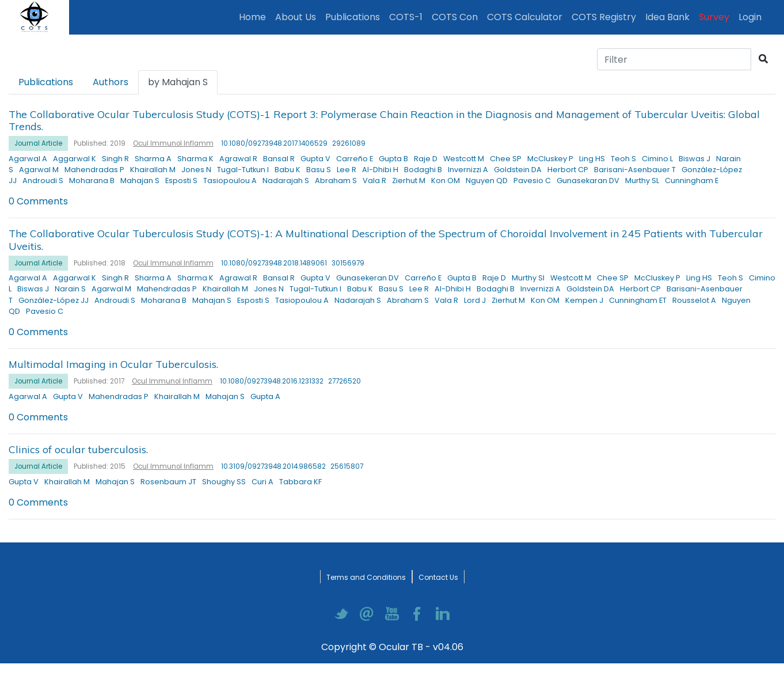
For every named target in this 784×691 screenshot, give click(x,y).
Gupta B (393, 159)
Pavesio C (532, 181)
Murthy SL (642, 181)
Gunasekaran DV (588, 181)
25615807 (347, 466)
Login (752, 17)
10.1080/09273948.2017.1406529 (274, 143)
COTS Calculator (525, 17)
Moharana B (92, 181)
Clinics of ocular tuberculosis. (78, 449)
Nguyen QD (487, 181)
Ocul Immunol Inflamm (173, 143)
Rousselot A (694, 300)
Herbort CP (568, 170)
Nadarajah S (286, 181)
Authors (111, 82)
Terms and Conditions (366, 577)
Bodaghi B (423, 170)
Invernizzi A (468, 170)
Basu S (319, 170)
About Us (296, 17)
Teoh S (623, 159)
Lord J (475, 300)
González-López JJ (54, 300)
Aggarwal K (75, 159)
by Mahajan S (178, 82)
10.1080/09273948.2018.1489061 (274, 263)
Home (255, 17)
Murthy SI (528, 278)
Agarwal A (28, 159)
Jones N (196, 170)
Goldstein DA (518, 170)
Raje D (426, 159)
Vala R (374, 181)
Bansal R (279, 159)
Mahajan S (140, 181)
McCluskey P (550, 159)
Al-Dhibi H (380, 170)
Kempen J (584, 300)
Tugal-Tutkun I (243, 170)
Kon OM (446, 181)
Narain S (70, 289)
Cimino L (657, 159)
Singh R (115, 159)
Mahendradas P (94, 170)
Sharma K (195, 159)
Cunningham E (692, 181)
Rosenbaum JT (168, 482)
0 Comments (38, 201)
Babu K (288, 170)
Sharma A (153, 159)
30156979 (348, 263)
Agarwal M (39, 170)
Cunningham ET (638, 300)
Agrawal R (238, 159)
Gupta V (315, 159)
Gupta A (265, 396)
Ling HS (592, 159)
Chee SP (506, 159)
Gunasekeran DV (368, 278)
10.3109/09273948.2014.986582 (273, 466)
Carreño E (355, 159)
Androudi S (43, 181)
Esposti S (181, 181)
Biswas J (694, 159)
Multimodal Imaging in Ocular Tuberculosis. (113, 364)
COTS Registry (604, 17)
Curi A (262, 482)
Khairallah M (153, 170)
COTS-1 (406, 17)
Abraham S (336, 181)
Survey (714, 17)
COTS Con (455, 17)
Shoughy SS (224, 482)
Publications (355, 17)
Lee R (347, 170)
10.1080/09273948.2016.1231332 (272, 381)
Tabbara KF (300, 482)
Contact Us (438, 577)
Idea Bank (667, 17)
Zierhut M (409, 181)
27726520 (345, 381)
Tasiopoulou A (230, 181)
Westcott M (464, 159)
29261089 (349, 143)
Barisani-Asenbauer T (635, 170)
